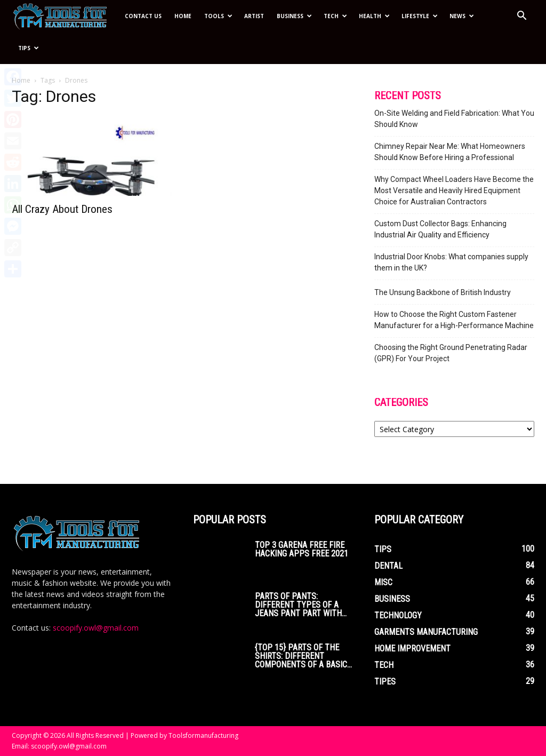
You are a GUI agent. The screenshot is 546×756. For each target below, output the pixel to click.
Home (183, 16)
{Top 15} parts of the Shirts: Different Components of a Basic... (303, 656)
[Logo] (65, 16)
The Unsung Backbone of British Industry (443, 292)
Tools (218, 16)
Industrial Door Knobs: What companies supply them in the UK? (451, 262)
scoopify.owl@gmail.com (96, 628)
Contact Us (143, 16)
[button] (521, 17)
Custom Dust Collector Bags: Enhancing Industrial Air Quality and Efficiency (440, 229)
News (462, 16)
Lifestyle (420, 16)
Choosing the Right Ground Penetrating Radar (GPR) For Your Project (451, 353)
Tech (335, 16)
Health (374, 16)
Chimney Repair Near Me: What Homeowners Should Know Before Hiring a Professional (450, 152)
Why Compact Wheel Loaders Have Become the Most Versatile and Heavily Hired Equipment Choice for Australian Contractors (454, 190)
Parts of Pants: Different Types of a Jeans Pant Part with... (301, 605)
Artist (254, 16)
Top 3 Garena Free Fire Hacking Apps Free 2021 (302, 549)
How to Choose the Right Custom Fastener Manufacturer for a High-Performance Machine (454, 320)
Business (294, 16)
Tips (29, 48)
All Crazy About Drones (62, 209)
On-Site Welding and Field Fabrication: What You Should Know (454, 119)
